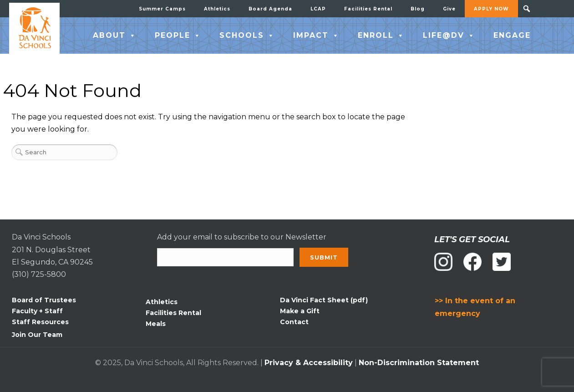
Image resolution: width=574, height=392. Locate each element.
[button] (527, 9)
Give (449, 9)
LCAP (318, 9)
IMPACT (316, 36)
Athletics (217, 9)
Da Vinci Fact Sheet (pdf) (324, 300)
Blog (418, 9)
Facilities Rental (368, 9)
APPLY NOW (491, 9)
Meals (156, 324)
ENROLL (381, 36)
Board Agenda (270, 9)
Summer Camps (162, 9)
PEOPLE (178, 36)
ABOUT (115, 36)
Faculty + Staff (37, 311)
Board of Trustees (44, 300)
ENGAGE (512, 35)
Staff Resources (40, 322)
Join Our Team (37, 335)
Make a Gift (300, 311)
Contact (294, 322)
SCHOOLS (247, 36)
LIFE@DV (449, 36)
